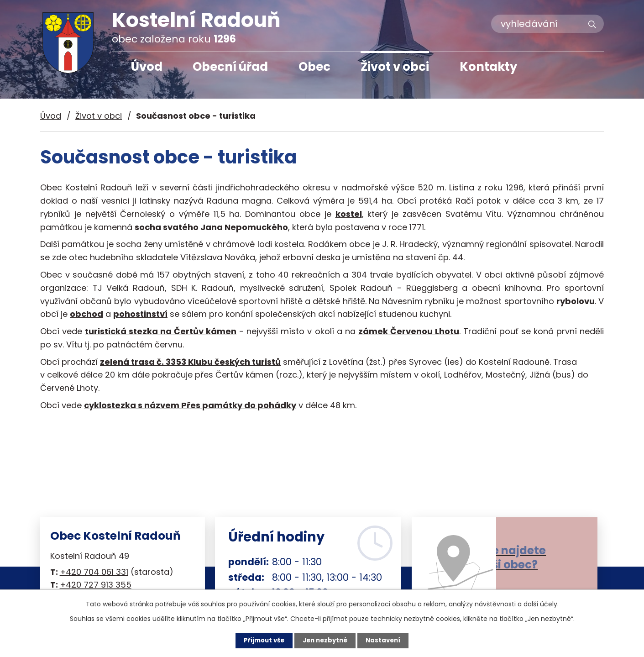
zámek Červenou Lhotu (409, 331)
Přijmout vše (262, 640)
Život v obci (395, 67)
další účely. (541, 604)
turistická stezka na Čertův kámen (161, 331)
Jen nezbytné (326, 640)
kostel (349, 214)
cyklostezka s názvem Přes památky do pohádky (190, 405)
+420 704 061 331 (94, 572)
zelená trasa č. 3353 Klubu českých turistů (190, 362)
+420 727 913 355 (96, 585)
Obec (314, 67)
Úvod (147, 67)
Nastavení (386, 640)
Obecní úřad (230, 67)
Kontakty (488, 67)
